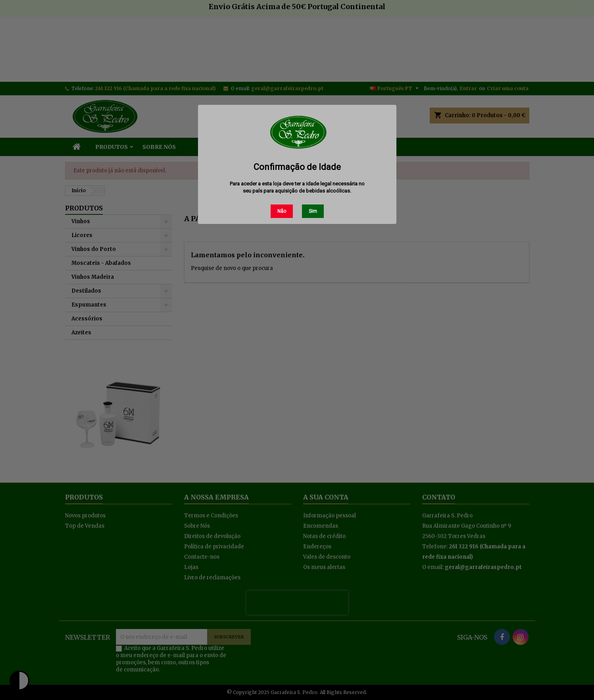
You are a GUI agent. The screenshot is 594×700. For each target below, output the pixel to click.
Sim (313, 211)
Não (282, 211)
